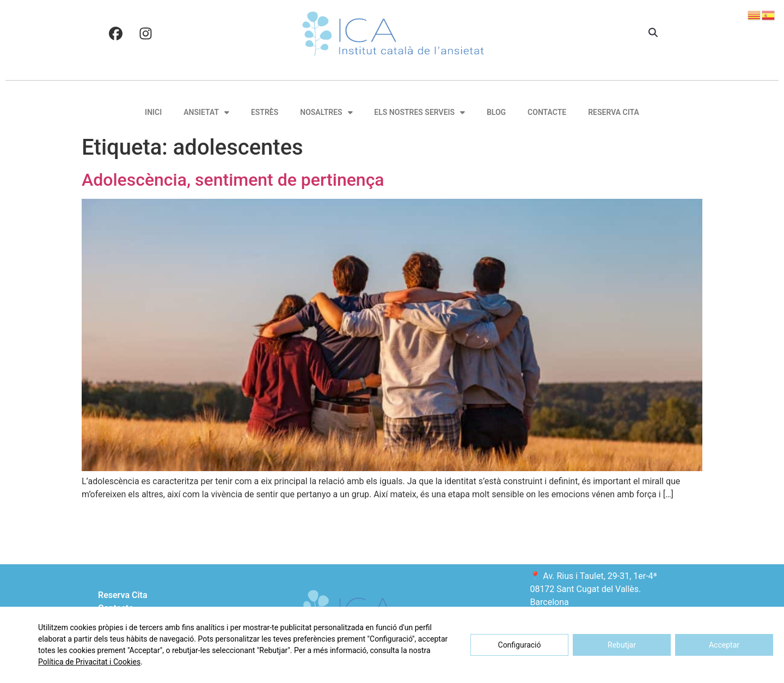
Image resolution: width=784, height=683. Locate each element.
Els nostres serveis (419, 112)
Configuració (520, 645)
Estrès (265, 112)
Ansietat (206, 112)
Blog (496, 112)
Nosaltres (326, 112)
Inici (153, 112)
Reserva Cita (614, 112)
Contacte (547, 112)
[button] (653, 33)
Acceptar (724, 645)
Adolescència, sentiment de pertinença (233, 180)
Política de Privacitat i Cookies (89, 662)
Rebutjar (622, 645)
